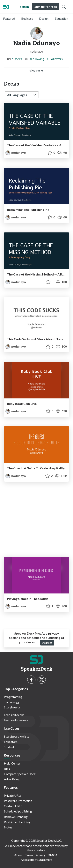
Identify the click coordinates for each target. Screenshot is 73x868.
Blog (7, 769)
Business (27, 18)
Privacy (40, 855)
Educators (11, 742)
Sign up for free (46, 7)
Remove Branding (16, 817)
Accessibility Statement (36, 860)
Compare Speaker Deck (20, 774)
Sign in (24, 7)
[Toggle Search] (64, 7)
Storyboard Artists (16, 736)
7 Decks (17, 59)
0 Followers (55, 59)
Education (61, 18)
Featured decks (14, 715)
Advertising (12, 779)
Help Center (12, 763)
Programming (13, 697)
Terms (29, 855)
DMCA (53, 855)
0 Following (36, 59)
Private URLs (13, 795)
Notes (8, 827)
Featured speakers (16, 720)
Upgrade (47, 643)
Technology (12, 702)
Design (44, 18)
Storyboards (12, 707)
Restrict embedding (17, 822)
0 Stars (36, 71)
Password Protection (18, 801)
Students (10, 747)
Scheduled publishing (18, 811)
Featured (9, 18)
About (18, 855)
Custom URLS (13, 806)
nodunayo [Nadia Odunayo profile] (16, 152)
